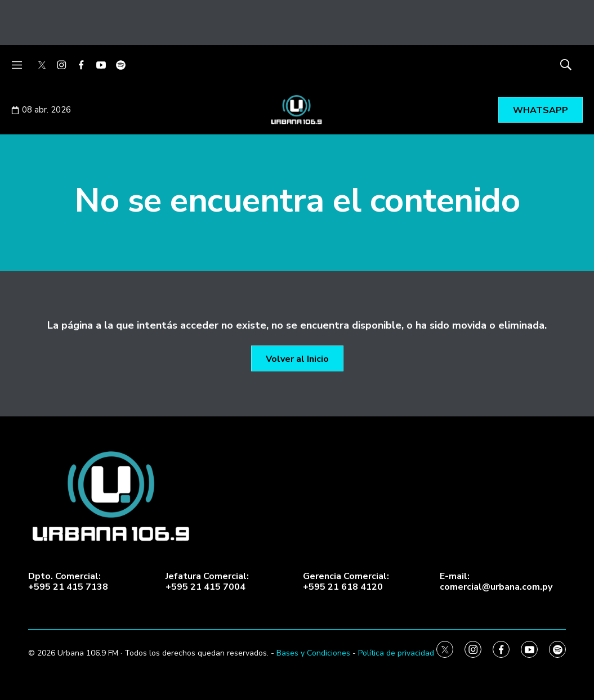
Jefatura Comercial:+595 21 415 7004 (207, 582)
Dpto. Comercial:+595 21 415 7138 (68, 582)
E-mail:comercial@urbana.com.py (496, 582)
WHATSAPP (541, 110)
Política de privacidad (396, 653)
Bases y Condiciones (313, 653)
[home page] (297, 497)
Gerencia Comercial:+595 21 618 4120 (346, 582)
